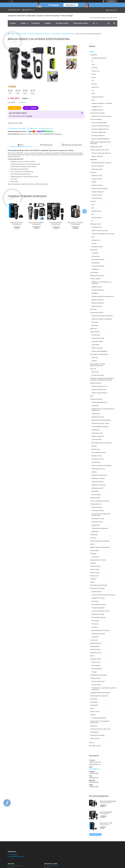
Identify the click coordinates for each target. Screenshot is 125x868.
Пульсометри (96, 256)
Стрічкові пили (96, 462)
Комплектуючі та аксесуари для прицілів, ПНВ (100, 722)
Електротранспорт (96, 504)
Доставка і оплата (62, 23)
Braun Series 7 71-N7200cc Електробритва (75, 223)
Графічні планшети (96, 383)
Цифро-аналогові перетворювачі (100, 547)
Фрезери (94, 446)
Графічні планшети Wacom (100, 393)
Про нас (92, 743)
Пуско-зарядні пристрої (99, 452)
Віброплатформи (97, 669)
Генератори (95, 406)
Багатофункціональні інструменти (102, 443)
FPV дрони (95, 627)
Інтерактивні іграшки (98, 338)
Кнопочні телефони (96, 119)
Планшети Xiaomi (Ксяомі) (99, 189)
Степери (94, 672)
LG (92, 61)
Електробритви (56, 34)
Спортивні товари (96, 659)
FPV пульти (95, 624)
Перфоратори (96, 414)
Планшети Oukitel (97, 179)
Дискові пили (96, 449)
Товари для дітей (95, 678)
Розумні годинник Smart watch (99, 150)
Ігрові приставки (95, 498)
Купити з (31, 108)
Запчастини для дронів (99, 604)
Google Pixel (95, 87)
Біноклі (92, 656)
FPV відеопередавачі (98, 608)
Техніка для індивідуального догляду (39, 34)
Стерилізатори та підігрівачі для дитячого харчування (104, 689)
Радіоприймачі (95, 646)
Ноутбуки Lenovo (97, 211)
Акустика (93, 369)
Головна (13, 23)
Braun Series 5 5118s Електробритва (106, 824)
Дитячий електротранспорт (100, 528)
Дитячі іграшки (95, 332)
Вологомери (94, 702)
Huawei (94, 77)
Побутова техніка (21, 34)
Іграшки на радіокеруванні (100, 351)
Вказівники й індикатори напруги (100, 693)
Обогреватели (95, 732)
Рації (92, 396)
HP (92, 221)
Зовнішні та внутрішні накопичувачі (102, 316)
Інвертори (93, 579)
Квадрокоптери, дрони (97, 276)
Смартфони (94, 55)
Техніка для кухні (97, 227)
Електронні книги (95, 649)
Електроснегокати (97, 522)
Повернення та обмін (81, 23)
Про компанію (14, 854)
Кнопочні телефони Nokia (99, 123)
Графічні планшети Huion (99, 390)
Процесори (95, 322)
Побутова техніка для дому (100, 230)
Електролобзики (97, 440)
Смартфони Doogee (97, 110)
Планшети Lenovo (97, 176)
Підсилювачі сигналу (98, 614)
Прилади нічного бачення (98, 560)
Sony (93, 65)
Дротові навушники (98, 166)
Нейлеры (94, 472)
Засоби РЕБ (95, 637)
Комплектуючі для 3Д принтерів (101, 116)
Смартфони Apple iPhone (99, 58)
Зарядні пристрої (97, 287)
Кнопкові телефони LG (98, 136)
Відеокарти (95, 325)
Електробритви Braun (69, 34)
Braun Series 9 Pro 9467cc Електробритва (36, 223)
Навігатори (94, 329)
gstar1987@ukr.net (95, 769)
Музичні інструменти (98, 303)
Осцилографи (94, 550)
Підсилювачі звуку (97, 169)
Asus (93, 205)
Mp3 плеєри (95, 372)
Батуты (92, 708)
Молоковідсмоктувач (98, 259)
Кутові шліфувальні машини (100, 427)
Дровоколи (95, 491)
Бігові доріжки (96, 665)
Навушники (94, 159)
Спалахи (94, 361)
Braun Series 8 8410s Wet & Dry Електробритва (108, 802)
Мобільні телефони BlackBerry (101, 139)
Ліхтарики (93, 554)
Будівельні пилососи (98, 417)
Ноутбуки (93, 201)
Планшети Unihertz (97, 185)
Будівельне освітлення (98, 485)
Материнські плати (96, 653)
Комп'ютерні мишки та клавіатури (102, 319)
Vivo (93, 90)
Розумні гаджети (95, 279)
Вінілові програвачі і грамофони (100, 541)
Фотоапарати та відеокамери (99, 354)
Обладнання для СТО (98, 488)
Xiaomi (94, 74)
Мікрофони (95, 293)
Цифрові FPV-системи (98, 598)
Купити (15, 108)
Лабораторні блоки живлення (99, 696)
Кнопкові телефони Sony (99, 132)
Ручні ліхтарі (95, 557)
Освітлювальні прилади (97, 735)
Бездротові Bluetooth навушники (101, 163)
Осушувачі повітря (97, 247)
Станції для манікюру (98, 266)
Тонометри (95, 253)
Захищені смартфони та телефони (102, 103)
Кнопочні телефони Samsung (100, 126)
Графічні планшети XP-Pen (100, 386)
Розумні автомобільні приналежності (103, 296)
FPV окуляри (95, 621)
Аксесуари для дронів (98, 634)
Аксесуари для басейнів (99, 718)
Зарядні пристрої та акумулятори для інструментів (103, 410)
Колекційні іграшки (97, 341)
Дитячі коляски (96, 685)
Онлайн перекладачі (98, 290)
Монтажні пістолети (98, 459)
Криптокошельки (97, 306)
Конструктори (96, 335)
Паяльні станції (95, 712)
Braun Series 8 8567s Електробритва (106, 813)
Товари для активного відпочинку (100, 729)
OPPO (93, 94)
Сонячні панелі (95, 569)
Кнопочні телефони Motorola (100, 129)
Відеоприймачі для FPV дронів (101, 630)
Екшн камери (94, 272)
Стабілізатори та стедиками (99, 675)
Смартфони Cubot (97, 107)
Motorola (94, 84)
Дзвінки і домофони (98, 300)
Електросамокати (97, 507)
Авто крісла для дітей (98, 681)
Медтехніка (94, 250)
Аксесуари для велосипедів (99, 585)
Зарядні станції (95, 573)
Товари (23, 23)
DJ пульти (93, 538)
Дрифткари (95, 532)
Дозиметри (94, 726)
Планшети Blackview (98, 192)
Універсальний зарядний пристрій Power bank (100, 143)
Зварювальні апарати (98, 478)
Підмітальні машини (98, 482)
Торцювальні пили (97, 433)
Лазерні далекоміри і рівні (99, 402)
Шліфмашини (96, 430)
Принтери (93, 563)
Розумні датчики (95, 566)
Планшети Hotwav (97, 198)
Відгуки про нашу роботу (17, 856)
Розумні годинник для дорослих (101, 153)
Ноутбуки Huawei (97, 218)
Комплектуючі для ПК (97, 313)
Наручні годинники (97, 156)
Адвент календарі (97, 348)
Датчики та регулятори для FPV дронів (103, 595)
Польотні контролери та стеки (101, 611)
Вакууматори (96, 240)
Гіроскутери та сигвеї (98, 519)
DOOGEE (94, 182)
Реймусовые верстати (98, 469)
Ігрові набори (96, 345)
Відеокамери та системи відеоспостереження (98, 365)
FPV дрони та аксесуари (97, 588)
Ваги (93, 237)
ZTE (93, 81)
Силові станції (96, 662)
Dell (93, 214)
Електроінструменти (96, 399)
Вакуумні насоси (97, 456)
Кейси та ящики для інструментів (102, 465)
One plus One (95, 71)
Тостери (94, 243)
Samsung (94, 68)
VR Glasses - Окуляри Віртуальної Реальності (101, 283)
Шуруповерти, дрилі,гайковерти (101, 420)
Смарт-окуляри (95, 738)
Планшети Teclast (97, 195)
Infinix (93, 100)
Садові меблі (94, 705)
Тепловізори (94, 535)
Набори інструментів (98, 436)
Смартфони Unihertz (98, 97)
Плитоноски (94, 640)
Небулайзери (96, 263)
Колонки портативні (98, 375)
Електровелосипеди (98, 511)
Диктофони (94, 699)
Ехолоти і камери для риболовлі (100, 501)
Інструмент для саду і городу (100, 423)
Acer (93, 208)
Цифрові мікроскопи (96, 147)
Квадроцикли (96, 525)
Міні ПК (92, 544)
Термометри (95, 269)
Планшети (93, 172)
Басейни (93, 715)
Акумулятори (94, 576)
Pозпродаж (36, 23)
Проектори (93, 309)
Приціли (93, 582)
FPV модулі (95, 601)
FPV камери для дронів (99, 617)
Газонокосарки (96, 495)
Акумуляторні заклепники (99, 475)
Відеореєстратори (96, 643)
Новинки (48, 23)
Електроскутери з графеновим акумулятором (101, 515)
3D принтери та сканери (97, 113)
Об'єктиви (95, 358)
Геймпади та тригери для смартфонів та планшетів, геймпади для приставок (102, 379)
